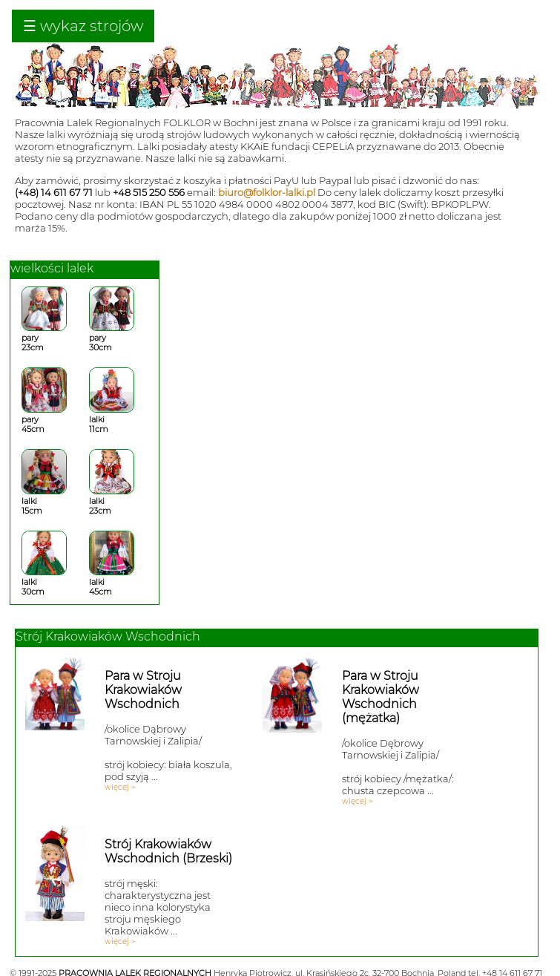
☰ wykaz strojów (83, 26)
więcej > (120, 787)
